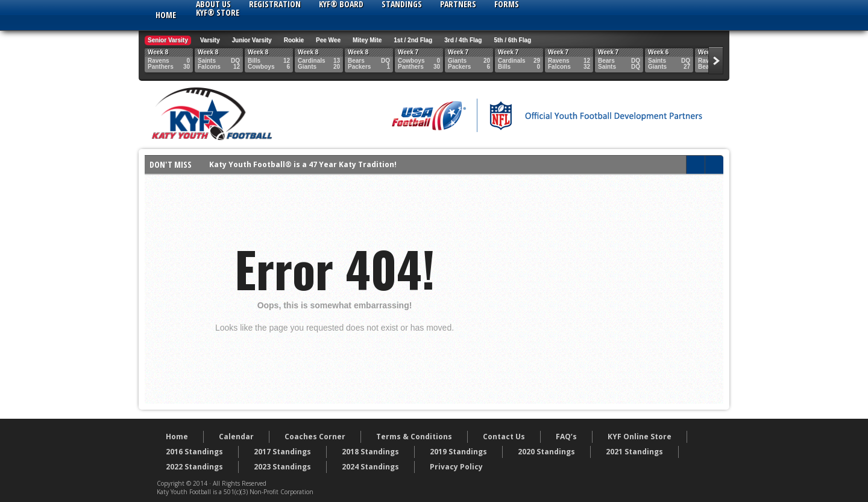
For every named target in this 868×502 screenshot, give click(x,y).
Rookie (294, 40)
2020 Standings (546, 452)
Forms (507, 4)
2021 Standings (634, 452)
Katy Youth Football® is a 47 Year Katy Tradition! (303, 164)
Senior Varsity (168, 40)
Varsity (210, 40)
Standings (402, 4)
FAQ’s (566, 437)
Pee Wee (328, 40)
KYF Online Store (640, 437)
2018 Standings (370, 452)
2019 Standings (458, 452)
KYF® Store (218, 13)
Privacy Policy (456, 467)
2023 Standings (282, 467)
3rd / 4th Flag (463, 40)
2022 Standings (194, 467)
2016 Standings (194, 452)
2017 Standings (282, 452)
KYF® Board (341, 4)
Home (166, 15)
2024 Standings (370, 467)
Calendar (236, 437)
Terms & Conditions (414, 437)
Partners (458, 4)
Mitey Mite (367, 40)
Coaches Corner (315, 437)
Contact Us (504, 437)
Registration (275, 4)
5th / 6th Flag (512, 40)
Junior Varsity (252, 40)
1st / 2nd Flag (413, 40)
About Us (213, 4)
